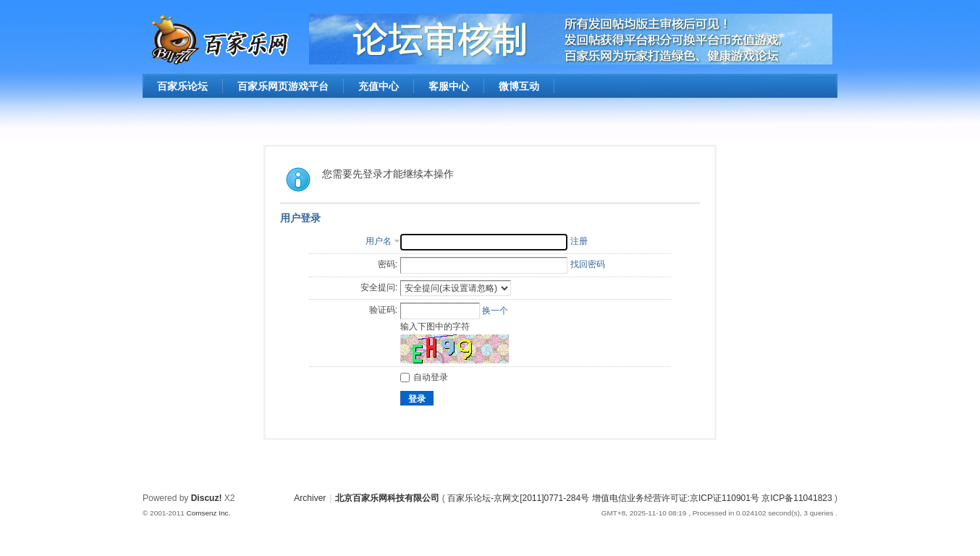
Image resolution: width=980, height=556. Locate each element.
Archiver (310, 498)
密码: (388, 264)
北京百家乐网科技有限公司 (387, 498)
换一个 (495, 311)
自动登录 (424, 377)
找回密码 (588, 264)
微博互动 (519, 86)
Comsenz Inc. (208, 513)
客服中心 (449, 86)
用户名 (379, 241)
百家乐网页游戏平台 (283, 86)
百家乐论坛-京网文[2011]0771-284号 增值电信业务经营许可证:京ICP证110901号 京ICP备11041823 (641, 498)
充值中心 (379, 86)
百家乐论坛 (182, 86)
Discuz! (207, 498)
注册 (579, 241)
